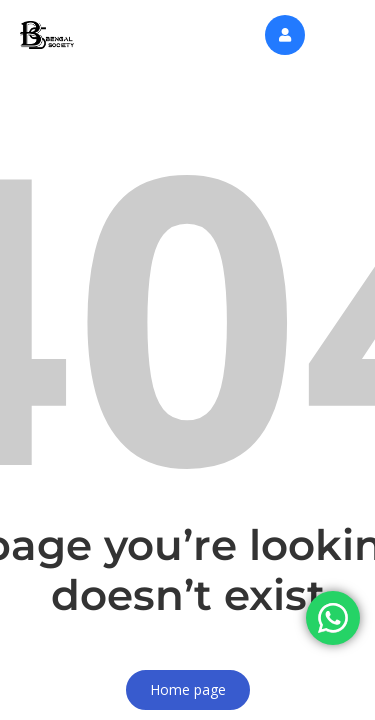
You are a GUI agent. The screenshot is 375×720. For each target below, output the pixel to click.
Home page (188, 689)
